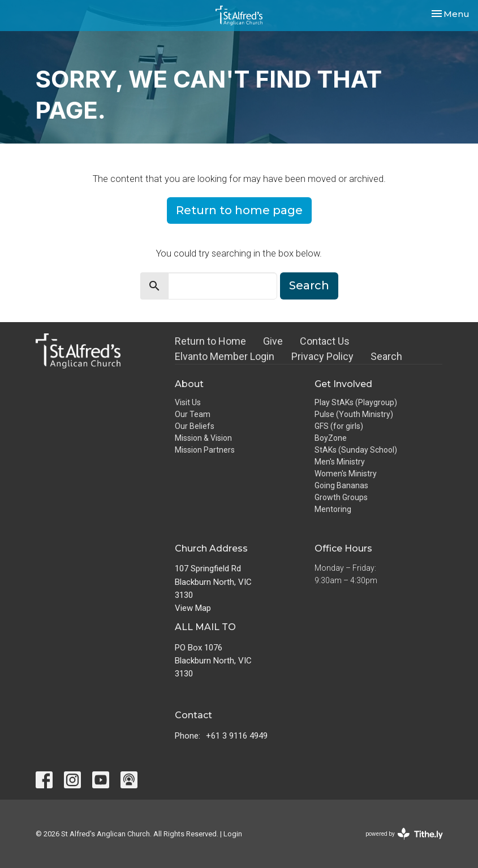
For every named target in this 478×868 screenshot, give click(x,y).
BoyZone (331, 438)
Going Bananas (341, 485)
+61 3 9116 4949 (237, 736)
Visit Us (188, 402)
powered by (404, 834)
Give (273, 341)
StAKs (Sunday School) (356, 450)
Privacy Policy (322, 356)
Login (233, 834)
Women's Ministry (346, 474)
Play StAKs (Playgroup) (356, 402)
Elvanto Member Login (225, 356)
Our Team (193, 414)
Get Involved (343, 384)
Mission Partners (205, 450)
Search (309, 285)
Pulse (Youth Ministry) (354, 414)
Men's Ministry (340, 462)
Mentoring (333, 509)
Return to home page (239, 210)
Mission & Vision (203, 438)
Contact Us (325, 341)
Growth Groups (341, 497)
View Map (193, 608)
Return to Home (210, 341)
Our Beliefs (195, 426)
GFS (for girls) (339, 426)
